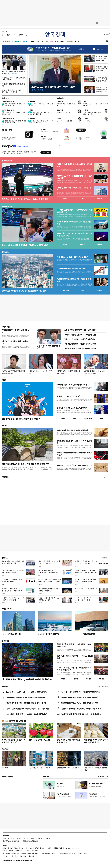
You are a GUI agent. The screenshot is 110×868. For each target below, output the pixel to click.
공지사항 (46, 776)
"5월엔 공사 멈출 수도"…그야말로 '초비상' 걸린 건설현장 (26, 703)
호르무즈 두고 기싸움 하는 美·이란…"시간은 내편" (53, 87)
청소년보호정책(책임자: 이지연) (73, 848)
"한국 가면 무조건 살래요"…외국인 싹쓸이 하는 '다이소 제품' (28, 709)
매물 (83, 290)
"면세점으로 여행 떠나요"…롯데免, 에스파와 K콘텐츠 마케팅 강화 (86, 571)
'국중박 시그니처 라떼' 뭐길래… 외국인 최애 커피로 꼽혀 (13, 599)
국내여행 (76, 679)
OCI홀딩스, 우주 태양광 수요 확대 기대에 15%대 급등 (13, 581)
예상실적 (65, 244)
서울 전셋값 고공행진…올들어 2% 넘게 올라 (72, 257)
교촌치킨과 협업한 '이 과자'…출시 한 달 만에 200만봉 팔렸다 (86, 581)
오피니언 (32, 41)
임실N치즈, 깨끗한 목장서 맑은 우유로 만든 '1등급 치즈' (96, 741)
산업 (42, 41)
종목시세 (82, 244)
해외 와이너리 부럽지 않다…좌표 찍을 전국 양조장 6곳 (25, 464)
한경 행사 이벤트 (7, 776)
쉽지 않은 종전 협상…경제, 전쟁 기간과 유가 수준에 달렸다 (40, 113)
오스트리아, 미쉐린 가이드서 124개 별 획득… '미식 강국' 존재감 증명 (74, 669)
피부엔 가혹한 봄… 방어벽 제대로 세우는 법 (72, 430)
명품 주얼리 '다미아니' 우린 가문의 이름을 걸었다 (74, 465)
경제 (38, 41)
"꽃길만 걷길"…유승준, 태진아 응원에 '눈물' (68, 372)
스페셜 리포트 (6, 609)
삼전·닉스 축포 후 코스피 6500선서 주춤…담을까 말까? (26, 199)
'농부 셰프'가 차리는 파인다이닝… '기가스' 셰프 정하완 (75, 657)
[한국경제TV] (9, 35)
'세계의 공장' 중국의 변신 (64, 112)
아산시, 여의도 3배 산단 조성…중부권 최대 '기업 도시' (14, 741)
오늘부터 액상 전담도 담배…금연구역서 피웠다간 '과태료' (102, 79)
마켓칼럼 (31, 110)
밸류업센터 (99, 290)
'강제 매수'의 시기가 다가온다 (39, 768)
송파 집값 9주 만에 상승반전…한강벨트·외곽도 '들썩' (25, 291)
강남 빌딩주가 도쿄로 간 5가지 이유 (68, 769)
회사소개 (5, 838)
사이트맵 (30, 848)
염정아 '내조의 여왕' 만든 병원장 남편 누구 (48, 347)
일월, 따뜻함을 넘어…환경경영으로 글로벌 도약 (68, 741)
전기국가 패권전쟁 (49, 634)
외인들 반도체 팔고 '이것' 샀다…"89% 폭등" (80, 330)
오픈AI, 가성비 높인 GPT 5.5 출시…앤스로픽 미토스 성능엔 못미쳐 (13, 91)
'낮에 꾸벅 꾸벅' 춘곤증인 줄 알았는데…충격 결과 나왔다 (81, 714)
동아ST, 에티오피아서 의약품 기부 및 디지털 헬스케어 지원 (13, 562)
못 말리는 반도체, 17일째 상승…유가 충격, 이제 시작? (14, 113)
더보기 (77, 41)
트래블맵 (63, 679)
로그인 (106, 35)
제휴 (11, 848)
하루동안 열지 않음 (99, 49)
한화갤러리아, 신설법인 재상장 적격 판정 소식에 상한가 (49, 590)
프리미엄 (71, 41)
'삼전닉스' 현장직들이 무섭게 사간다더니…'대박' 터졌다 (81, 709)
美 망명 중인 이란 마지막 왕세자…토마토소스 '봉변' (96, 372)
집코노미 (25, 41)
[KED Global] (21, 35)
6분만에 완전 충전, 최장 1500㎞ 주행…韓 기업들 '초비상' (26, 714)
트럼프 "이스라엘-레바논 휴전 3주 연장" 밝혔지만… (102, 69)
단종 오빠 (5, 768)
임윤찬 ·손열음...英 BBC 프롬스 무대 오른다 (21, 419)
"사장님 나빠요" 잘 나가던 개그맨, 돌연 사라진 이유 (13, 372)
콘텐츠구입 (15, 848)
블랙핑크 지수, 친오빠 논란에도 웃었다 (41, 372)
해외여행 (89, 679)
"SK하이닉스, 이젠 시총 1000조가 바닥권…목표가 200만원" (74, 177)
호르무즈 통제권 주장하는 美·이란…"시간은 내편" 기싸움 (74, 223)
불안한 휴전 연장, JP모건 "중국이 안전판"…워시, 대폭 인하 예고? (14, 122)
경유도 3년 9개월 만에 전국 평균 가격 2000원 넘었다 (102, 58)
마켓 (100, 199)
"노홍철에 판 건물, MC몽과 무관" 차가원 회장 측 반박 (74, 280)
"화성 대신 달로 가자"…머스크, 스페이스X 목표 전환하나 (13, 79)
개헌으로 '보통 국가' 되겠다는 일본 (66, 105)
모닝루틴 (62, 41)
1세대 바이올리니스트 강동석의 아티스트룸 (72, 385)
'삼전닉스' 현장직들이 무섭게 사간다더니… (15, 342)
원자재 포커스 (32, 102)
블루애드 (33, 838)
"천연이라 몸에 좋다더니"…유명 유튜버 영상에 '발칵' (49, 599)
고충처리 (19, 838)
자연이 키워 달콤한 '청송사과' (40, 740)
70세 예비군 (87, 121)
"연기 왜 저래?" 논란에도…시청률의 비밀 (16, 331)
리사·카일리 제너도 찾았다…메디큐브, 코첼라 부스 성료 (13, 571)
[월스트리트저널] (15, 35)
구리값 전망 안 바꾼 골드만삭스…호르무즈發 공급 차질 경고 (41, 122)
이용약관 (49, 848)
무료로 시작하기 (46, 153)
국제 (47, 41)
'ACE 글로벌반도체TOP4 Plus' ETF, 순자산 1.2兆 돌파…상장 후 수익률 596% (49, 572)
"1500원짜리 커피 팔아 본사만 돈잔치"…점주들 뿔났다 (25, 697)
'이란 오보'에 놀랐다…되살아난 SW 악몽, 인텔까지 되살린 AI (14, 105)
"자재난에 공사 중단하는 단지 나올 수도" (71, 269)
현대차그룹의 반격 (85, 634)
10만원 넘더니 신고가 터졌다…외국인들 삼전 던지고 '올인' (27, 692)
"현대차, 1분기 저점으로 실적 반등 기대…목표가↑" (74, 189)
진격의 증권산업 (11, 634)
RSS (43, 848)
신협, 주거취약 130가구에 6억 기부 (86, 589)
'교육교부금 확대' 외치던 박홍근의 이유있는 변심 (92, 113)
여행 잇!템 (102, 679)
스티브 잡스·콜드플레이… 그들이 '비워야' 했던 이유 (74, 442)
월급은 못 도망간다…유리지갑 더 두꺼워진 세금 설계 (13, 72)
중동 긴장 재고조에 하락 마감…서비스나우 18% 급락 (25, 245)
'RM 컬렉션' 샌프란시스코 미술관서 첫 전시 (72, 408)
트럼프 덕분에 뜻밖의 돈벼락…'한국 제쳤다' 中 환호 (79, 703)
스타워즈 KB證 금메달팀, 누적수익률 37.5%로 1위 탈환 (75, 165)
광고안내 (26, 838)
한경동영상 (5, 477)
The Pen (5, 749)
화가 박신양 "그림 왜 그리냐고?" (68, 396)
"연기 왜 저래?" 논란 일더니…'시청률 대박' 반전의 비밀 (81, 692)
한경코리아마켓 (6, 41)
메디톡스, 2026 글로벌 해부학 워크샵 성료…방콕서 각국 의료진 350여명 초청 (50, 582)
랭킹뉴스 (5, 686)
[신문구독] (27, 35)
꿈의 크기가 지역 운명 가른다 (65, 121)
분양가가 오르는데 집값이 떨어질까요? (95, 769)
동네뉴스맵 (66, 290)
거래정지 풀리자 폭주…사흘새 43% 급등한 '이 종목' (79, 697)
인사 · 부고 (101, 776)
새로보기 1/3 (105, 558)
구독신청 (12, 838)
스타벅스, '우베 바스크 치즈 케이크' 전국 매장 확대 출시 (86, 599)
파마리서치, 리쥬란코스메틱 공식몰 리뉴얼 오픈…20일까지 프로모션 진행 (13, 591)
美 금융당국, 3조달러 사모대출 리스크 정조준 (13, 85)
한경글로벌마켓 (16, 41)
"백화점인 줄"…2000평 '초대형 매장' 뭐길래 (80, 349)
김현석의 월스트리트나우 (8, 102)
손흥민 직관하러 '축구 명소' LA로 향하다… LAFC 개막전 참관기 (74, 645)
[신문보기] (3, 35)
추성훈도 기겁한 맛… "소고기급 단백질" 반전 (80, 344)
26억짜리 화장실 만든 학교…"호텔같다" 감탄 (80, 335)
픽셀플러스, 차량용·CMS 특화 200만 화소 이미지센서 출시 (86, 562)
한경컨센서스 (66, 199)
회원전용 (5, 98)
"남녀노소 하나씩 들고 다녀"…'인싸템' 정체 (80, 339)
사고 (107, 776)
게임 (56, 41)
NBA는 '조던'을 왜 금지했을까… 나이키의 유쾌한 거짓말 (74, 454)
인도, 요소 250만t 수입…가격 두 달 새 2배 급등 (40, 105)
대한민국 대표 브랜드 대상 (18, 721)
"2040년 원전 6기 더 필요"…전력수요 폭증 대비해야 (96, 105)
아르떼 (4, 380)
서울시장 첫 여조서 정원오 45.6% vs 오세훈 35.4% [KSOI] (102, 89)
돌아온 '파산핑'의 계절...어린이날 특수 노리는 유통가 (49, 562)
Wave (52, 41)
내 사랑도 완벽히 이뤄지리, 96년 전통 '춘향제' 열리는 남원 (27, 679)
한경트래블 (5, 641)
